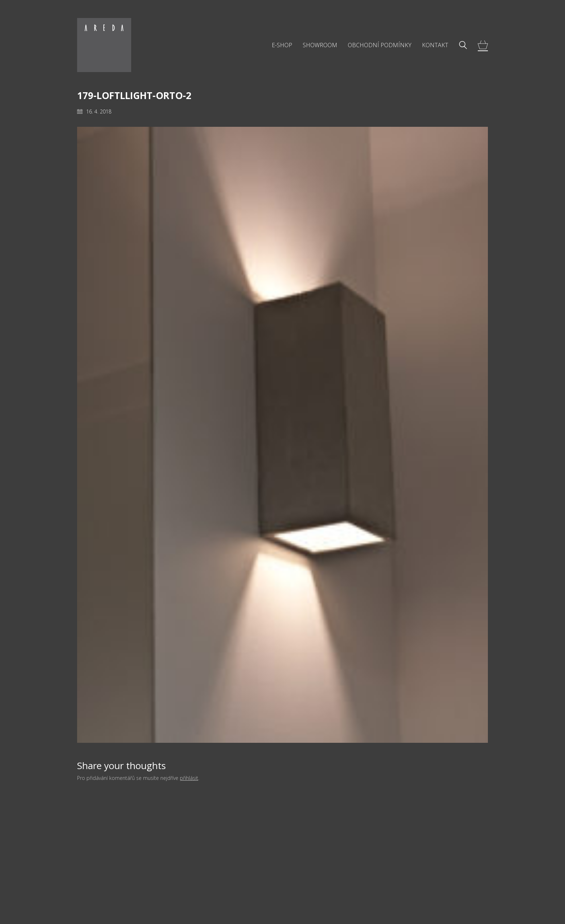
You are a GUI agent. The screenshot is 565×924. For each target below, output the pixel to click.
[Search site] (463, 46)
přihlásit (189, 778)
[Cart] (483, 45)
